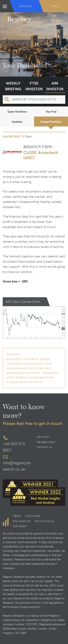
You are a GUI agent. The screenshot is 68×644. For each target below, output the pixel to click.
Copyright (20, 526)
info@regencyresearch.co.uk (17, 466)
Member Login (46, 442)
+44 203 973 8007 (14, 447)
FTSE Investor (34, 86)
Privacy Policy (45, 521)
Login (55, 6)
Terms (17, 516)
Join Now (26, 6)
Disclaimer (33, 516)
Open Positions (17, 111)
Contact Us (44, 447)
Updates (17, 122)
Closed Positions (51, 122)
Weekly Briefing (13, 86)
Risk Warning (22, 521)
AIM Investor (55, 86)
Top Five (51, 111)
